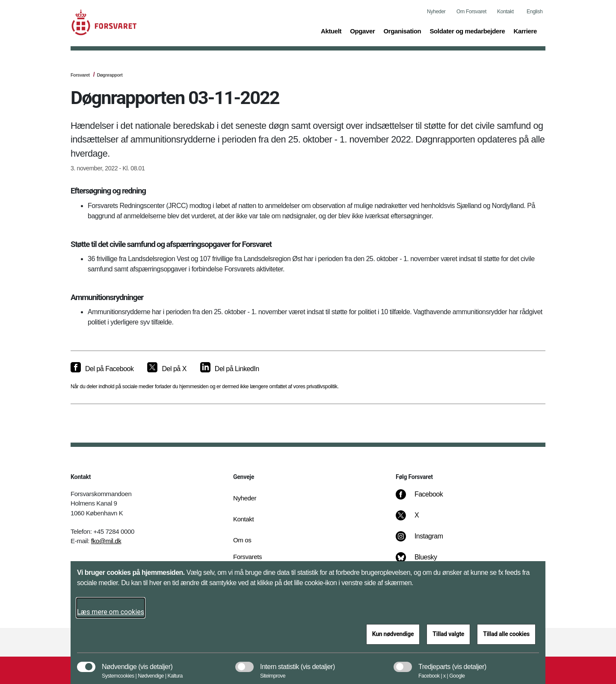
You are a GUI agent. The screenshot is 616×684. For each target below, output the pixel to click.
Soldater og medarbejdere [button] (467, 30)
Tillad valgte (448, 634)
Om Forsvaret (471, 12)
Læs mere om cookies (111, 612)
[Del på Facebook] (102, 369)
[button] (155, 663)
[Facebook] (425, 499)
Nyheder (436, 12)
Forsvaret (80, 75)
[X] (417, 520)
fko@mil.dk (106, 541)
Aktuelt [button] (331, 30)
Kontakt (505, 12)
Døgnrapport (110, 75)
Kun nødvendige (393, 634)
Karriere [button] (525, 30)
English (535, 12)
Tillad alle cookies (506, 634)
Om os (242, 540)
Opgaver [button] (362, 30)
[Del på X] (167, 369)
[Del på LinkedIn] (230, 369)
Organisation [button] (402, 30)
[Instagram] (425, 541)
